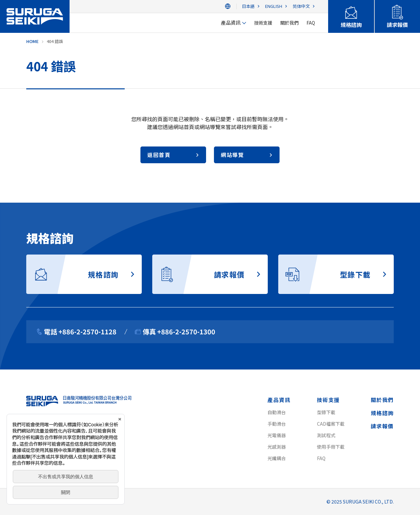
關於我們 (382, 400)
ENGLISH (274, 6)
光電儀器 (277, 435)
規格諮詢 (382, 413)
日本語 (248, 6)
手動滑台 (277, 424)
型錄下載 (326, 412)
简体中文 (301, 6)
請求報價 (382, 426)
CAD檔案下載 (331, 424)
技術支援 (328, 400)
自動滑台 (277, 412)
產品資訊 (279, 400)
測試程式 (326, 435)
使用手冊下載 (331, 447)
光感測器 (277, 447)
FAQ (321, 458)
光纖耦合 (277, 458)
